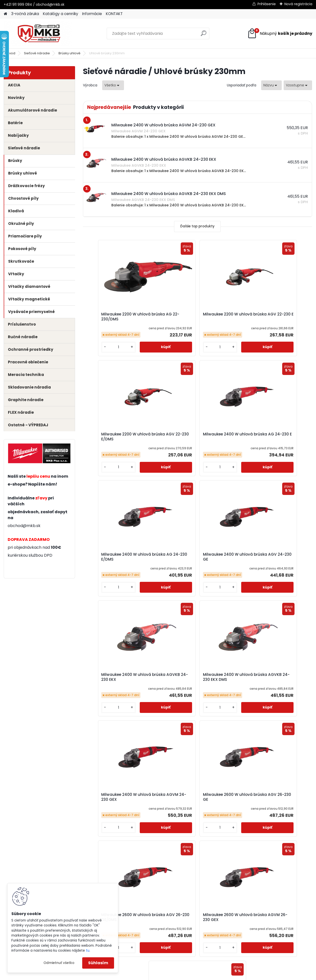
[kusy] (100, 347)
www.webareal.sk (178, 975)
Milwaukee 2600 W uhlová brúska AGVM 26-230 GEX (273, 677)
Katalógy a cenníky (61, 14)
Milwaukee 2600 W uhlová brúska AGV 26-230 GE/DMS (197, 677)
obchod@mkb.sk (24, 526)
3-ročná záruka (25, 14)
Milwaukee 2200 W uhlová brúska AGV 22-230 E (197, 317)
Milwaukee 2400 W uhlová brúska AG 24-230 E (120, 437)
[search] (204, 35)
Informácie (92, 14)
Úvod (11, 53)
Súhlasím (98, 963)
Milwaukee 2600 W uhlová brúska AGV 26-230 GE (120, 677)
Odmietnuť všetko (59, 963)
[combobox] (271, 85)
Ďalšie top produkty (197, 226)
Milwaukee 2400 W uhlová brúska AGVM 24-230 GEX (273, 557)
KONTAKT (114, 14)
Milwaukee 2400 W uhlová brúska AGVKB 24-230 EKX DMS (197, 557)
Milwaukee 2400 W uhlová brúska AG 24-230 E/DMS (197, 437)
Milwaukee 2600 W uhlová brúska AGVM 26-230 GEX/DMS (197, 797)
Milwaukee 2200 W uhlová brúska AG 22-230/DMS (120, 317)
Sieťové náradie (37, 53)
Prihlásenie (267, 4)
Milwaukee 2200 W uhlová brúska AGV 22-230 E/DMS (273, 317)
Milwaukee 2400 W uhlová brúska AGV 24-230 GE (273, 437)
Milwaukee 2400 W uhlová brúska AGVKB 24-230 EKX (120, 557)
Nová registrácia (298, 4)
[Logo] (38, 34)
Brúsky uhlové (69, 53)
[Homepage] (5, 14)
